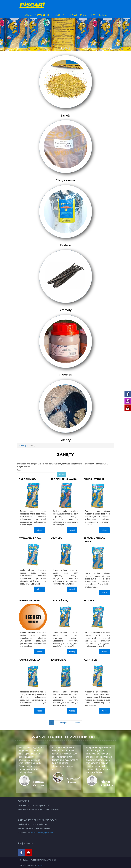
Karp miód (90, 660)
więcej (40, 530)
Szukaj (62, 475)
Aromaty (65, 310)
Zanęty (65, 115)
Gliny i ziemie (66, 180)
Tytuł (19, 470)
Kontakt (104, 15)
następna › (64, 723)
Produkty (59, 15)
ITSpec (40, 865)
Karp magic (59, 660)
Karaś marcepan (30, 660)
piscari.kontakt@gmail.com (42, 833)
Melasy (65, 440)
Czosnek (57, 538)
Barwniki (66, 375)
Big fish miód (27, 479)
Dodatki (65, 245)
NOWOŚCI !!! (42, 15)
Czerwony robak (30, 538)
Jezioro (89, 601)
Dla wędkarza (78, 15)
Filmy (93, 15)
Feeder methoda (30, 601)
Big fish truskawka (64, 479)
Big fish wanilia (94, 479)
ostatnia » (76, 723)
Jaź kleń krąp (60, 601)
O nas (28, 15)
